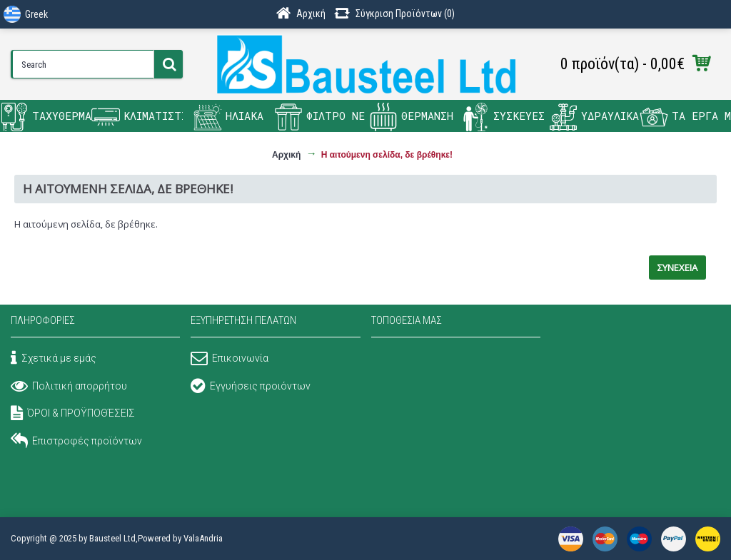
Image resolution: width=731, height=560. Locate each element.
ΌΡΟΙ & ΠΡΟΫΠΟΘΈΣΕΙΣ (73, 414)
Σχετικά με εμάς (54, 360)
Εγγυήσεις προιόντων (251, 387)
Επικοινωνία (230, 360)
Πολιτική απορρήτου (69, 387)
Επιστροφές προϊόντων (76, 442)
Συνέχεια (677, 268)
